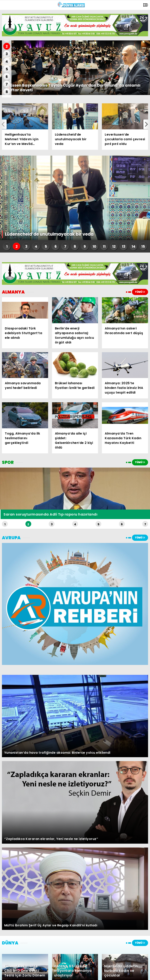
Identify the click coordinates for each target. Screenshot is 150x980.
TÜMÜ (140, 292)
